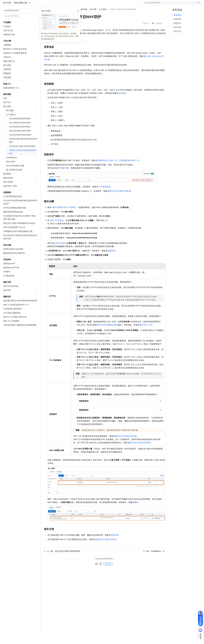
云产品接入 (103, 18)
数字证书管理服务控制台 (107, 334)
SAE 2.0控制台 (57, 229)
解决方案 (44, 4)
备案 (175, 4)
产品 (35, 4)
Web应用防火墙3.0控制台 (64, 216)
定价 (75, 4)
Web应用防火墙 (21, 11)
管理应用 (115, 544)
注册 (188, 4)
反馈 (108, 573)
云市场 (82, 4)
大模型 (28, 4)
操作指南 (84, 18)
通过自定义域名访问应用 (120, 200)
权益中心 (66, 4)
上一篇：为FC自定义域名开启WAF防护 (62, 560)
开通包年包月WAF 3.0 (107, 169)
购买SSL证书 (146, 334)
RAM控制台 (61, 252)
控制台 (182, 4)
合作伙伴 (91, 4)
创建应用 (111, 259)
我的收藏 (159, 32)
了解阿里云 (115, 4)
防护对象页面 (63, 177)
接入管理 (93, 18)
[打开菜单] (4, 4)
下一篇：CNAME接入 (154, 560)
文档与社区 (55, 4)
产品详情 (145, 32)
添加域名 (122, 102)
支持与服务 (103, 4)
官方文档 (7, 11)
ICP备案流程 (105, 195)
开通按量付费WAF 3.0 (129, 169)
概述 (136, 511)
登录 (198, 4)
